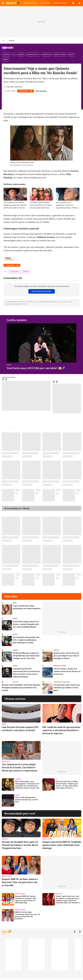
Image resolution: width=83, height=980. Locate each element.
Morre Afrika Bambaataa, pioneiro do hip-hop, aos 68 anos (26, 800)
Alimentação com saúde (62, 682)
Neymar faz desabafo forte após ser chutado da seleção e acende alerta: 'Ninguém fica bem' (20, 845)
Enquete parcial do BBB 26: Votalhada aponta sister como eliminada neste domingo (62, 845)
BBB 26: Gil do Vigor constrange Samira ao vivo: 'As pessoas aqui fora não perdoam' (28, 915)
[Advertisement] (59, 800)
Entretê (26, 272)
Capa (3, 41)
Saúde (14, 603)
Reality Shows (47, 839)
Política (16, 682)
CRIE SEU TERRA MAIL (30, 3)
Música (9, 365)
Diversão (12, 41)
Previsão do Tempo (60, 666)
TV (43, 724)
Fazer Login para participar (42, 291)
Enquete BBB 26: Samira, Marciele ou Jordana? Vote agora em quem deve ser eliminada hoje (26, 900)
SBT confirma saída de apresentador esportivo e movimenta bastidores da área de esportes (61, 730)
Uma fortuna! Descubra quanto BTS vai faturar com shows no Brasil (20, 729)
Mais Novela (15, 272)
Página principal (13, 3)
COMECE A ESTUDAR (60, 3)
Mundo (15, 619)
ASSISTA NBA (45, 3)
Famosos (18, 779)
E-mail (73, 3)
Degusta (56, 650)
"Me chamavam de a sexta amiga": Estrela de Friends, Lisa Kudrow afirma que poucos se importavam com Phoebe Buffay (19, 768)
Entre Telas (6, 761)
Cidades (15, 650)
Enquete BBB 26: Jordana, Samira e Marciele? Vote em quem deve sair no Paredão (20, 882)
